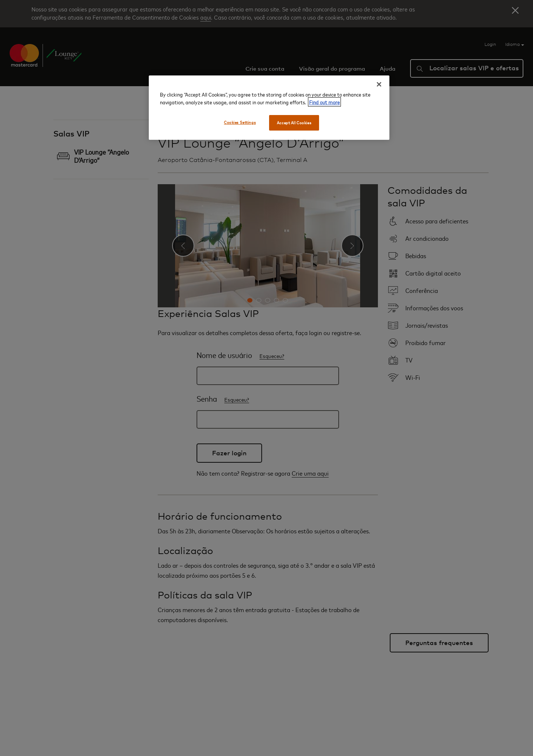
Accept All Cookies (294, 123)
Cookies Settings (240, 122)
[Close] (379, 84)
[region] (269, 108)
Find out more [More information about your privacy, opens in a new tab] (324, 102)
